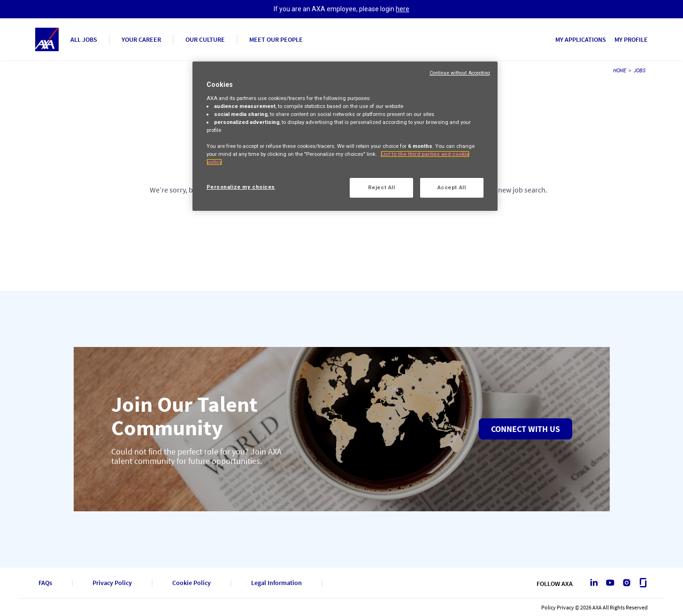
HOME (620, 70)
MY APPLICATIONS (581, 39)
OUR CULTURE (205, 39)
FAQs (45, 583)
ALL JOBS (84, 39)
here (403, 9)
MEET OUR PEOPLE (276, 39)
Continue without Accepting (460, 73)
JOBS (640, 70)
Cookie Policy (192, 583)
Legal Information (276, 583)
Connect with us (526, 429)
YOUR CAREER (141, 39)
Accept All (452, 187)
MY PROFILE (631, 39)
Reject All (382, 187)
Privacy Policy (112, 583)
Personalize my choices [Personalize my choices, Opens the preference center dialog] (241, 187)
